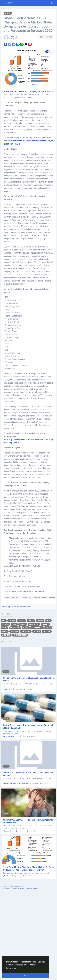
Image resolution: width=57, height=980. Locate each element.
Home (4, 628)
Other (8, 13)
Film (48, 621)
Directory (28, 889)
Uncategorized (20, 635)
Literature (15, 628)
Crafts (21, 621)
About (3, 889)
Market (35, 889)
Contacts (21, 889)
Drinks (40, 621)
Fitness (5, 624)
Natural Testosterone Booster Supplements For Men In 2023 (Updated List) (28, 727)
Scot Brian (8, 689)
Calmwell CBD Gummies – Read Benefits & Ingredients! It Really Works (28, 821)
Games (23, 624)
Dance (31, 621)
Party (5, 631)
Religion (14, 631)
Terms (8, 889)
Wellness (6, 635)
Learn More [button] (11, 968)
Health (45, 624)
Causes (12, 621)
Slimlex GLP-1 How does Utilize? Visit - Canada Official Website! (28, 774)
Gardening (34, 624)
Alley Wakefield (9, 736)
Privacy (14, 889)
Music (26, 628)
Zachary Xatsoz (9, 831)
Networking (37, 628)
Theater (47, 631)
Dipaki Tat (13, 36)
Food (14, 624)
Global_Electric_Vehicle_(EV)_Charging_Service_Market (30, 598)
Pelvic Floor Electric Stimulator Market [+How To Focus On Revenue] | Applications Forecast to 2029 (28, 869)
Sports (37, 631)
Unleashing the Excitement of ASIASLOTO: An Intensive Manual (28, 679)
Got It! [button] (26, 976)
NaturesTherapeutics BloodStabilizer (16, 784)
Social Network (8, 3)
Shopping (26, 631)
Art (4, 621)
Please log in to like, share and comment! (17, 607)
